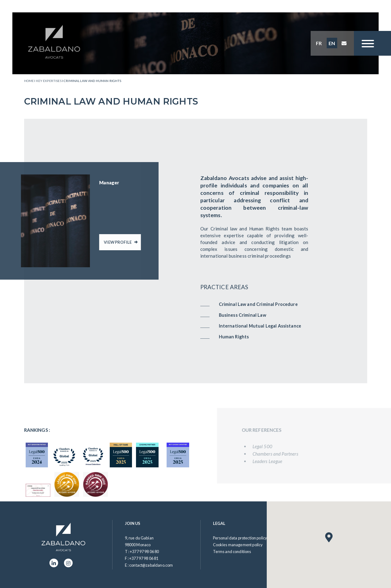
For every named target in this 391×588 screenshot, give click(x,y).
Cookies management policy (238, 545)
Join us (133, 523)
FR (319, 43)
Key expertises (49, 81)
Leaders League (273, 461)
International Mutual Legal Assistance (260, 326)
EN (332, 43)
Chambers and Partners (281, 454)
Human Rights (234, 337)
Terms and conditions (232, 552)
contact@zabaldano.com (151, 565)
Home (29, 81)
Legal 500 (268, 446)
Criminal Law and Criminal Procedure (258, 304)
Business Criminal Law (242, 315)
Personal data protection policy (240, 538)
